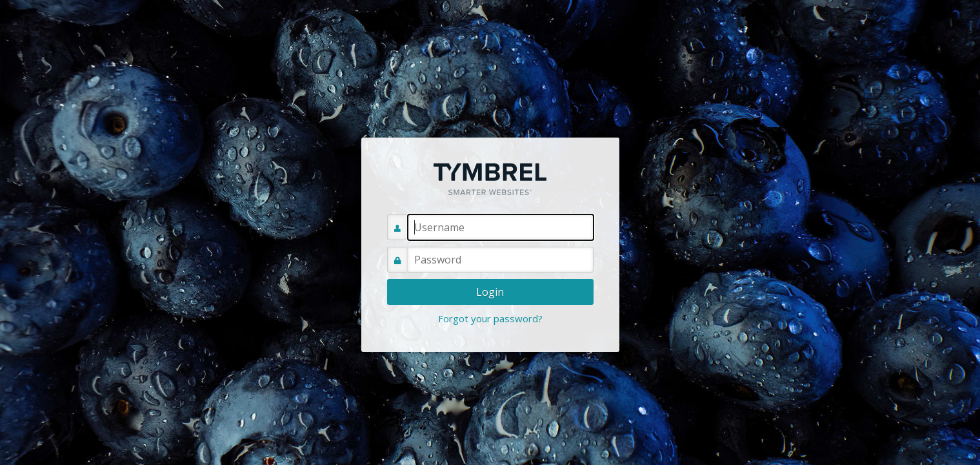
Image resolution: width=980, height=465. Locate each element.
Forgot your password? (490, 318)
